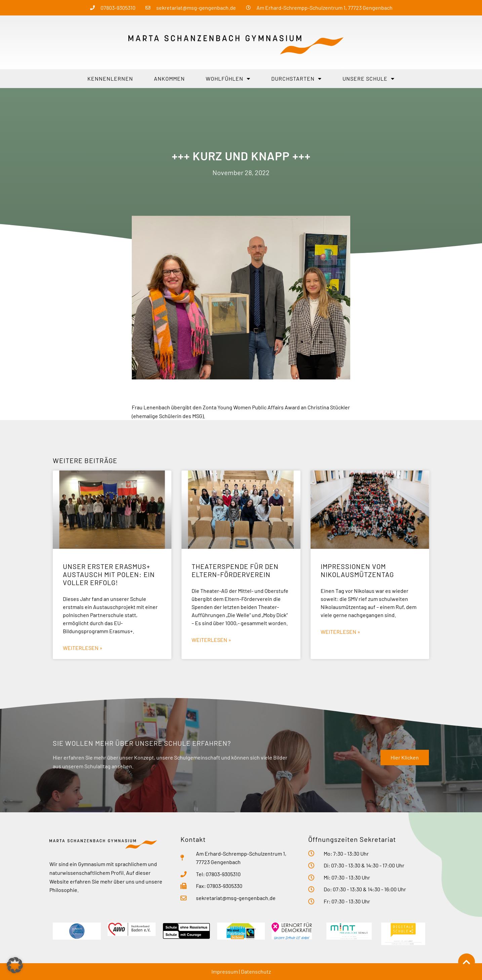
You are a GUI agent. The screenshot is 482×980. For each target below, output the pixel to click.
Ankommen (169, 78)
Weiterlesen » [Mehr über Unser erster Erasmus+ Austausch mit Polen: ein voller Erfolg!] (83, 648)
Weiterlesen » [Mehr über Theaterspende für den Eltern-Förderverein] (211, 640)
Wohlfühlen (228, 79)
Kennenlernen (110, 78)
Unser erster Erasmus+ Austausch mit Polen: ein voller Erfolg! (109, 574)
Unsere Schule (369, 79)
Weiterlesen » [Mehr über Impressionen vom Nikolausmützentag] (340, 632)
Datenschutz (256, 971)
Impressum (225, 971)
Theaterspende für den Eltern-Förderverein (235, 570)
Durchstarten (296, 79)
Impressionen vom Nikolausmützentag (357, 570)
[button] (15, 965)
